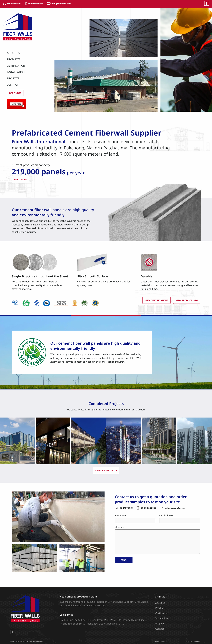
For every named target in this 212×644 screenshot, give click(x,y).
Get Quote (15, 93)
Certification (16, 66)
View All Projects (106, 470)
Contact (13, 85)
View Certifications (156, 300)
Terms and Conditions (192, 642)
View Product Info (187, 300)
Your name (120, 516)
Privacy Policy (160, 642)
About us (13, 53)
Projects (13, 78)
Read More (21, 180)
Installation (16, 72)
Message (119, 527)
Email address (166, 516)
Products (14, 59)
